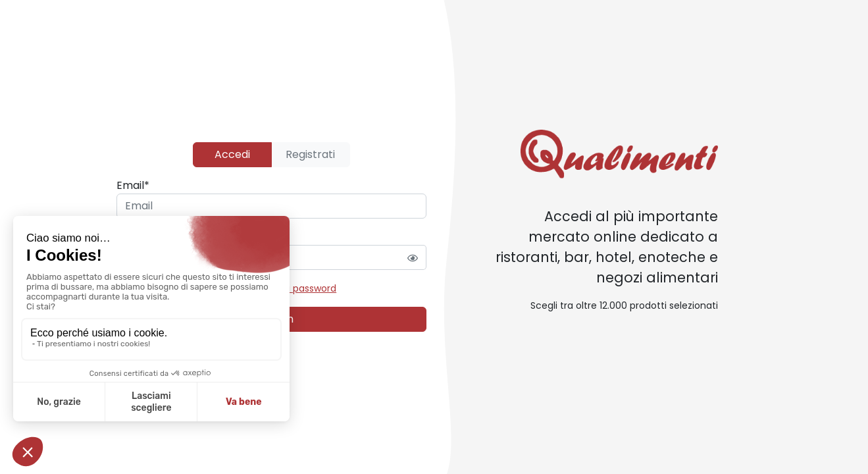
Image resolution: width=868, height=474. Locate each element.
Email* (133, 185)
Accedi (232, 154)
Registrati (310, 154)
